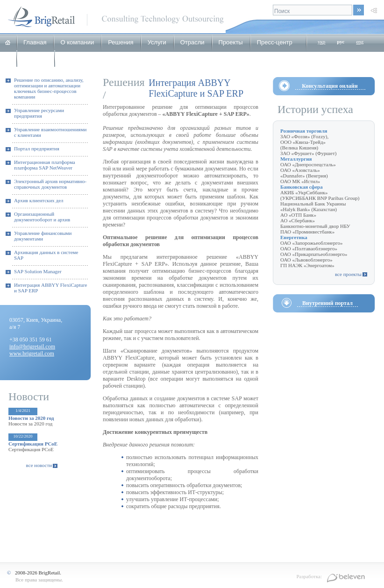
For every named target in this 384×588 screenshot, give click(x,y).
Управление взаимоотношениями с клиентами (50, 132)
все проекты (348, 274)
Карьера (35, 59)
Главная (35, 42)
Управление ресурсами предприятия (39, 113)
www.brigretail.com (32, 354)
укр (321, 42)
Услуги (157, 42)
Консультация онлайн (330, 86)
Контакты (74, 59)
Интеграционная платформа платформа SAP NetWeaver (45, 165)
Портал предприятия (37, 149)
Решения (121, 42)
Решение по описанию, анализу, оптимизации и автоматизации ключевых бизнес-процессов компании (49, 88)
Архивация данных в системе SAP (46, 255)
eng (360, 42)
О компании (77, 42)
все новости (39, 465)
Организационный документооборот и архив (42, 217)
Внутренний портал (327, 303)
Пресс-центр (275, 42)
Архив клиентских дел (39, 200)
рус (341, 42)
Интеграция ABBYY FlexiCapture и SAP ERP (50, 288)
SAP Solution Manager (38, 271)
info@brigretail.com (32, 347)
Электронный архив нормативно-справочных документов (50, 184)
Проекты (231, 42)
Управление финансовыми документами (43, 236)
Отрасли (192, 42)
